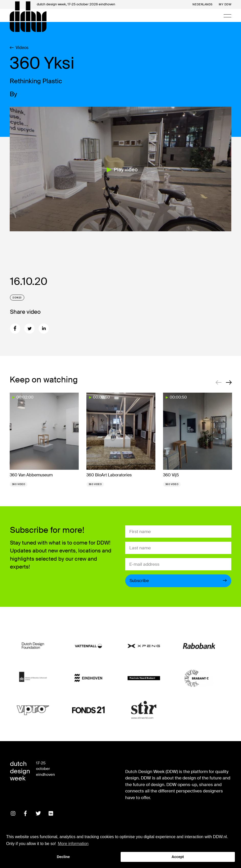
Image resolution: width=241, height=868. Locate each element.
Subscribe (178, 581)
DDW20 (17, 298)
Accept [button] (178, 857)
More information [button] (73, 844)
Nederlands (203, 4)
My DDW (225, 4)
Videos (19, 48)
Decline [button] (63, 857)
